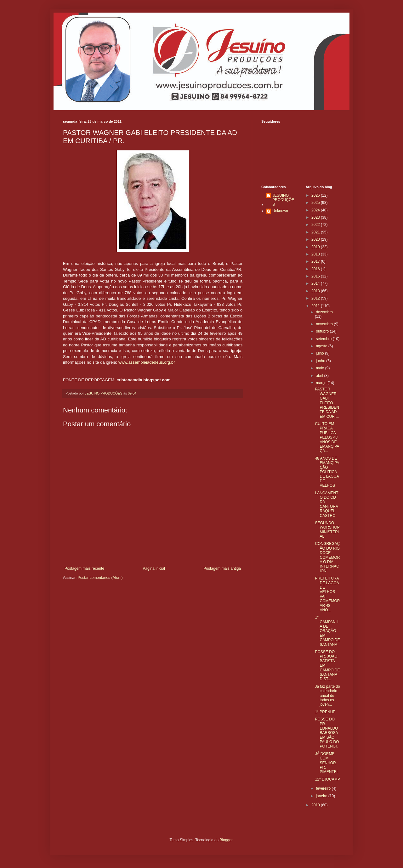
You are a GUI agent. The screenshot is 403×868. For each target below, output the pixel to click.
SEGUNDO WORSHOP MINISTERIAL (327, 530)
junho (321, 361)
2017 (316, 261)
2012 (316, 298)
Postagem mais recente (84, 568)
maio (320, 368)
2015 (316, 276)
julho (320, 353)
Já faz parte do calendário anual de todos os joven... (327, 696)
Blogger (226, 840)
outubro (323, 331)
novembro (325, 324)
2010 (316, 805)
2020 (316, 239)
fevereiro (324, 788)
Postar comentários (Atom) (100, 578)
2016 (316, 269)
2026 (316, 195)
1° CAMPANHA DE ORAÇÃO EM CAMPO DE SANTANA (327, 631)
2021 (316, 232)
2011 (316, 306)
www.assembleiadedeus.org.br (147, 362)
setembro (324, 339)
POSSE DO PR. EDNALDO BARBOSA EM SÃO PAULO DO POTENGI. (327, 733)
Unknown (280, 211)
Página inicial (154, 568)
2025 (316, 203)
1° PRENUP (325, 712)
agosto (322, 346)
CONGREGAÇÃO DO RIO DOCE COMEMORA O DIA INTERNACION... (327, 557)
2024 (316, 210)
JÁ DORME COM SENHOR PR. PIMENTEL (327, 763)
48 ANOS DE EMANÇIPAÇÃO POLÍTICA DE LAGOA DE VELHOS (327, 472)
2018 (316, 254)
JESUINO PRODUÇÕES (283, 200)
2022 (316, 225)
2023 (316, 217)
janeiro (322, 796)
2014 (316, 283)
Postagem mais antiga (222, 568)
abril (320, 376)
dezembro (324, 312)
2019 (316, 247)
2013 (316, 291)
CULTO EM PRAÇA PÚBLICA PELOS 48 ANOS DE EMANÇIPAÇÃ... (327, 437)
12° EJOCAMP (327, 779)
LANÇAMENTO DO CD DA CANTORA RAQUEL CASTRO (326, 504)
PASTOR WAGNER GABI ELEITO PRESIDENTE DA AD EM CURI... (327, 403)
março (322, 383)
